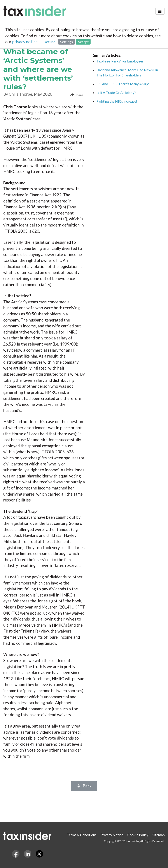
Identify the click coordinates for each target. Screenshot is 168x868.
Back (84, 786)
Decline (49, 42)
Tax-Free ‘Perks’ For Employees (120, 61)
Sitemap (159, 835)
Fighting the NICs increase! (117, 101)
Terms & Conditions (82, 835)
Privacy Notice (112, 835)
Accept (83, 42)
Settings (66, 42)
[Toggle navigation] (160, 11)
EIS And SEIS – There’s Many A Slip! (123, 84)
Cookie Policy (138, 835)
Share (77, 95)
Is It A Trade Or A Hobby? (116, 93)
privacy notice (25, 42)
